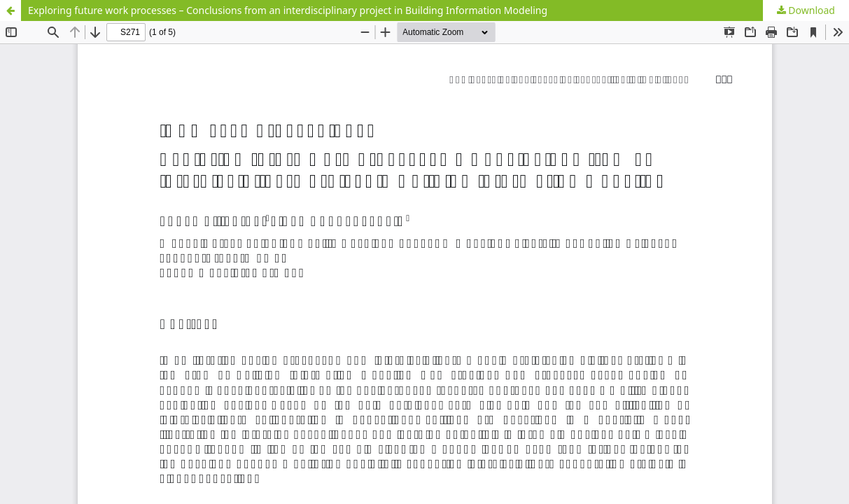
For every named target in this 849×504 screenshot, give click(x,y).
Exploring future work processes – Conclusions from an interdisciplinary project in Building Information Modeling (288, 10)
